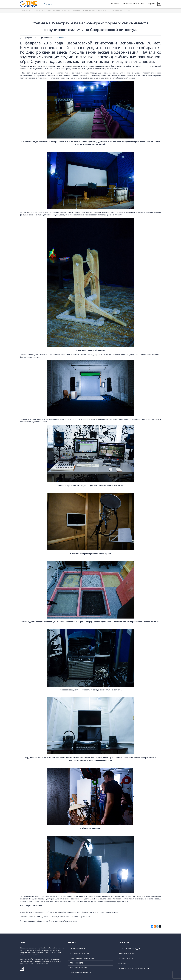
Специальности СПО (79, 968)
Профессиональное (133, 4)
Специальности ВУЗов (79, 953)
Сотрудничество (126, 959)
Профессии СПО (77, 963)
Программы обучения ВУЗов (82, 958)
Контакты (123, 964)
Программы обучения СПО (81, 973)
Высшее (115, 4)
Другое (151, 4)
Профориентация (126, 954)
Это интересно (40, 11)
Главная (23, 11)
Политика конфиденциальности (134, 969)
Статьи (30, 11)
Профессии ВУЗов (78, 948)
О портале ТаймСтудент (129, 949)
